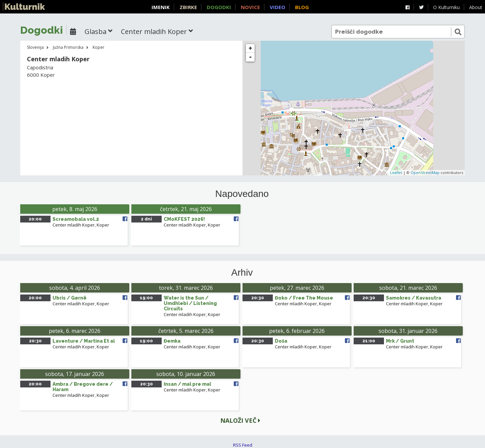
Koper (99, 47)
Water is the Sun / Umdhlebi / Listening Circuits (190, 303)
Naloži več (240, 420)
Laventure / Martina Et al (84, 341)
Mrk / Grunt (400, 341)
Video (278, 7)
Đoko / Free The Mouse (304, 298)
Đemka (172, 341)
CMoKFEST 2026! (184, 219)
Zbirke (188, 7)
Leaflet (396, 173)
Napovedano (242, 194)
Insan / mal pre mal (187, 384)
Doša (281, 341)
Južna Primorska (68, 47)
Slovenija (35, 47)
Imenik (161, 7)
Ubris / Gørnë (70, 298)
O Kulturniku (446, 7)
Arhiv (242, 273)
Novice (250, 7)
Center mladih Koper (74, 225)
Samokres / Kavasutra (414, 298)
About (476, 7)
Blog (302, 7)
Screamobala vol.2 (76, 219)
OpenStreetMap (425, 173)
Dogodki (219, 7)
